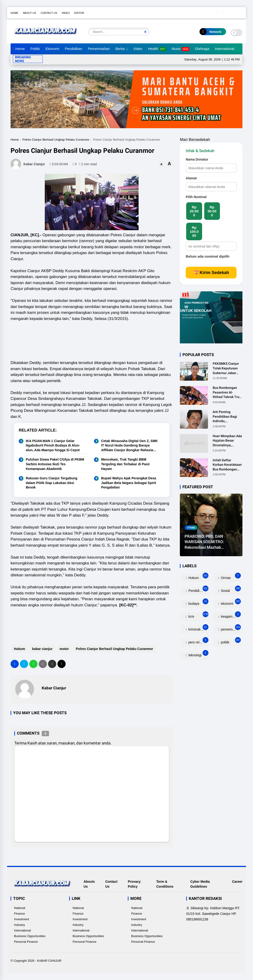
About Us (30, 13)
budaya (198, 603)
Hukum (18, 649)
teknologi (198, 654)
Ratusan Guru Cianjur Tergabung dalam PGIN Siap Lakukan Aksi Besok (52, 483)
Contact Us (49, 13)
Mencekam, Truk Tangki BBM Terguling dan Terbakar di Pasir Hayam (125, 464)
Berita (120, 49)
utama (191, 528)
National (20, 908)
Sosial (230, 590)
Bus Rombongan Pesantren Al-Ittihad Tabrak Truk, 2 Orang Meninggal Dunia (227, 393)
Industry (19, 925)
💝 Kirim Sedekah (211, 273)
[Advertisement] (96, 337)
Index (66, 13)
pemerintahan (230, 628)
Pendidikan (73, 49)
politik (230, 641)
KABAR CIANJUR (49, 961)
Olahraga (202, 49)
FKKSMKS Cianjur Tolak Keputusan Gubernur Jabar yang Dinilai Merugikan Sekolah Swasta (227, 368)
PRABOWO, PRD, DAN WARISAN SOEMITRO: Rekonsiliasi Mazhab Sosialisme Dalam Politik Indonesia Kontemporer (206, 542)
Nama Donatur (197, 159)
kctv (198, 615)
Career (237, 882)
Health (157, 49)
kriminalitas (198, 628)
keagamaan (230, 615)
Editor (79, 13)
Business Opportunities (30, 936)
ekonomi (230, 603)
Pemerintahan (99, 49)
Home (14, 13)
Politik (35, 49)
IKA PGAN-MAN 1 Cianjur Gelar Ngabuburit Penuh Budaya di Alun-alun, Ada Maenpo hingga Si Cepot (53, 445)
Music (180, 49)
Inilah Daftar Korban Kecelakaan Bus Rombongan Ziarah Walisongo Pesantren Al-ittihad (227, 465)
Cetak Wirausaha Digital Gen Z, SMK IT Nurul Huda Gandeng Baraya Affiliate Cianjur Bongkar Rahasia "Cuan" (129, 446)
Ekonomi (52, 49)
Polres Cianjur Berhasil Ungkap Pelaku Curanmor (56, 140)
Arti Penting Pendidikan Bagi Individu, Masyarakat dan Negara (225, 417)
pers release (198, 641)
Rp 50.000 (212, 211)
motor (63, 649)
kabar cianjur (41, 649)
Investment (22, 919)
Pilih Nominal (196, 197)
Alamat (191, 178)
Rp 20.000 (194, 211)
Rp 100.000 (194, 231)
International (225, 49)
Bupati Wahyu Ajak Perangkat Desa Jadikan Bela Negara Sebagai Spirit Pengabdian (129, 483)
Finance (19, 914)
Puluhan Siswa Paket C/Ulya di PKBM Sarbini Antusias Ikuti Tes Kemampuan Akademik (55, 464)
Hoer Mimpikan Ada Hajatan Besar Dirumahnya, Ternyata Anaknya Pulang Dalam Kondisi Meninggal (227, 441)
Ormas (230, 577)
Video (138, 49)
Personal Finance (26, 942)
